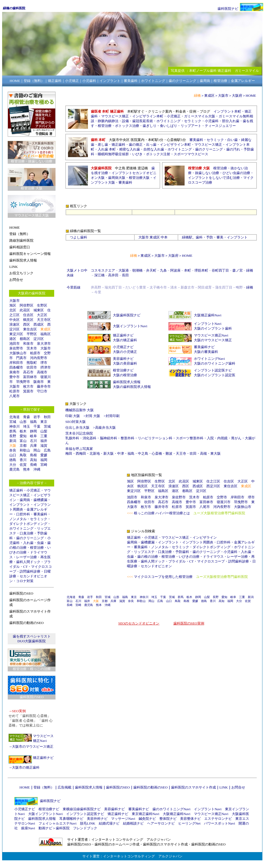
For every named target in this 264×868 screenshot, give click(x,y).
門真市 (21, 358)
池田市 (14, 344)
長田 (125, 275)
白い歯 (233, 140)
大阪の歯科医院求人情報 (132, 387)
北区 (13, 310)
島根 (33, 455)
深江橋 (99, 275)
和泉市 (28, 344)
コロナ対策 (25, 581)
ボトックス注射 (158, 154)
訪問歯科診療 (30, 571)
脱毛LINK (88, 823)
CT (25, 567)
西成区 (39, 324)
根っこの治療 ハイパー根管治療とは (162, 513)
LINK (224, 787)
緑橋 (185, 237)
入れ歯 (28, 543)
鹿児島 (14, 469)
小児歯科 (212, 121)
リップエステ (144, 552)
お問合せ (238, 787)
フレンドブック (85, 828)
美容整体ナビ (190, 819)
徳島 (13, 460)
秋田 (47, 417)
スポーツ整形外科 (190, 438)
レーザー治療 (27, 557)
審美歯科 (40, 514)
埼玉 (27, 426)
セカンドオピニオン (156, 566)
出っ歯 (151, 145)
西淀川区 (213, 486)
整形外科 (127, 438)
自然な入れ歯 (154, 149)
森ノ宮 (238, 270)
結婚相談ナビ (133, 823)
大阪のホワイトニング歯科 (215, 363)
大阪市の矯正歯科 (26, 767)
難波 (169, 453)
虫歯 (40, 543)
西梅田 (81, 453)
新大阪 (108, 453)
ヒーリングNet (189, 823)
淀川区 (39, 339)
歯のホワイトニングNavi (171, 809)
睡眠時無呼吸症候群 (113, 154)
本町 (188, 270)
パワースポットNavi (220, 823)
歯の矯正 (136, 145)
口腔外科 (23, 514)
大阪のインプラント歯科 (213, 328)
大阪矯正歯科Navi (208, 315)
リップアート (191, 126)
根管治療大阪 (139, 178)
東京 (44, 422)
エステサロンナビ (218, 819)
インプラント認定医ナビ (213, 370)
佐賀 (23, 465)
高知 (33, 460)
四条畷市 (16, 367)
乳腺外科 (72, 438)
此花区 (25, 310)
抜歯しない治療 (207, 173)
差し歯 (103, 145)
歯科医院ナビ (228, 9)
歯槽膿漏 (40, 500)
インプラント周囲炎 (198, 542)
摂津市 (46, 367)
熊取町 (32, 363)
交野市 (222, 497)
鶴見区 (28, 320)
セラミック (39, 519)
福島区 (46, 334)
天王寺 (181, 453)
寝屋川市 (224, 502)
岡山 (37, 450)
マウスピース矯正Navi (211, 335)
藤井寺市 (44, 386)
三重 (44, 436)
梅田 (69, 453)
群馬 (13, 431)
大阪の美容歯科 (125, 363)
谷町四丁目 (220, 270)
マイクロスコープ (211, 561)
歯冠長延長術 (143, 121)
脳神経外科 (108, 438)
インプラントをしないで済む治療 (214, 178)
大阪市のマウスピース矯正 (33, 747)
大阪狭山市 (18, 353)
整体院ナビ (168, 819)
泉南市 (14, 372)
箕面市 (28, 391)
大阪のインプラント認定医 (215, 375)
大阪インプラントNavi (130, 326)
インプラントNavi (208, 324)
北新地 (95, 453)
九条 (163, 270)
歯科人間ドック (28, 562)
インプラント (20, 505)
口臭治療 (27, 533)
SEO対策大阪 (76, 422)
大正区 (42, 315)
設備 (125, 121)
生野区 (42, 305)
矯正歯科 (16, 490)
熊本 (27, 469)
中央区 (14, 320)
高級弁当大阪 (105, 428)
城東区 (39, 310)
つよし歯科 (78, 237)
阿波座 (175, 270)
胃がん (236, 438)
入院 (210, 438)
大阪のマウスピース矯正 (213, 340)
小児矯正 (33, 490)
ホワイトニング (21, 528)
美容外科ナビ (97, 819)
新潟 (13, 441)
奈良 (13, 450)
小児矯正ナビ (123, 347)
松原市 (14, 391)
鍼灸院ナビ (147, 819)
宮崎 (44, 465)
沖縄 (37, 469)
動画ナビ (45, 828)
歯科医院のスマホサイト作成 (193, 787)
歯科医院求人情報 (127, 382)
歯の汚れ (233, 149)
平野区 (32, 334)
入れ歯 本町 (107, 149)
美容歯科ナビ (123, 359)
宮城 (13, 422)
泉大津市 (44, 344)
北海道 (14, 417)
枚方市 (28, 386)
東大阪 (216, 453)
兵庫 (33, 446)
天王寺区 (44, 320)
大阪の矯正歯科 (125, 340)
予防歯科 (182, 552)
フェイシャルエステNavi (58, 823)
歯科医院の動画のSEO (150, 787)
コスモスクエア (103, 270)
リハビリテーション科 (155, 438)
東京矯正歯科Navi (146, 814)
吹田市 (32, 367)
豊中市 (14, 377)
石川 (33, 441)
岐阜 (33, 436)
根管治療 (37, 548)
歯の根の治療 (148, 557)
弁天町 (151, 270)
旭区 (13, 305)
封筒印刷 (113, 416)
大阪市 (14, 301)
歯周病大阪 (117, 178)
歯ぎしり (150, 126)
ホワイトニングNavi (209, 359)
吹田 (193, 453)
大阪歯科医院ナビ (127, 315)
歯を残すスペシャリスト (32, 636)
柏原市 (35, 353)
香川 (23, 460)
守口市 (42, 391)
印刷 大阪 (73, 416)
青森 (27, 417)
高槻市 (42, 372)
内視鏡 (222, 438)
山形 (23, 422)
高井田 (113, 275)
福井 (44, 441)
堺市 (44, 363)
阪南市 (39, 382)
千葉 (37, 426)
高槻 (203, 453)
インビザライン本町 (148, 116)
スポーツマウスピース (191, 154)
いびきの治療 (189, 557)
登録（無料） (44, 787)
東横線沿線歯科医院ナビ (82, 809)
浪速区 (14, 324)
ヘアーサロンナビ (161, 823)
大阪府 (237, 96)
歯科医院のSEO (118, 787)
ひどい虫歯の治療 (236, 173)
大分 (13, 465)
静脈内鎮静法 (108, 121)
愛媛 (44, 455)
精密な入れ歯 (130, 149)
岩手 (37, 417)
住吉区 (28, 315)
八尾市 (14, 396)
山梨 (44, 431)
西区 (27, 324)
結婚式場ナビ (109, 823)
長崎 (33, 465)
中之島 (143, 453)
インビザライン (205, 537)
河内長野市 (39, 358)
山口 (13, 455)
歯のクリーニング (30, 538)
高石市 (28, 372)
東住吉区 (30, 329)
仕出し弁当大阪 (77, 428)
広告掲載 (65, 787)
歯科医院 (63, 828)
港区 (13, 339)
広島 (47, 450)
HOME (251, 96)
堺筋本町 (201, 270)
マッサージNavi (123, 819)
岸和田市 (16, 363)
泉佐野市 (16, 348)
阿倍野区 (27, 305)
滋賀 (44, 446)
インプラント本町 (227, 111)
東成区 (46, 329)
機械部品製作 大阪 (80, 410)
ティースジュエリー (220, 126)
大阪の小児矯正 (125, 352)
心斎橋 (157, 453)
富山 (23, 441)
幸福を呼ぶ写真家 (79, 449)
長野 (13, 436)
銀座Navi (28, 828)
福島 (33, 422)
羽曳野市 (23, 382)
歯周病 (25, 500)
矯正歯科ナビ (43, 758)
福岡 (44, 460)
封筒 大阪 (93, 416)
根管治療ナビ (123, 370)
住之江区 (213, 481)
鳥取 (23, 455)
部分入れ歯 (231, 121)
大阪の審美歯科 (206, 352)
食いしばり (169, 126)
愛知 (23, 436)
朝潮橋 (137, 270)
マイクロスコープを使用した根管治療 (163, 577)
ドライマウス (213, 557)
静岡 (33, 431)
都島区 (25, 339)
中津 (121, 453)
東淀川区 (16, 334)
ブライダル (177, 561)
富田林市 (30, 377)
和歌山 (25, 450)
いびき (137, 154)
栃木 (23, 431)
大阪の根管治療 (125, 375)
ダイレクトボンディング (28, 524)
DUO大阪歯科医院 (32, 641)
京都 (23, 446)
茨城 (47, 426)
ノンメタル (18, 519)
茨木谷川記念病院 (79, 433)
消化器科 (90, 438)
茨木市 (32, 348)
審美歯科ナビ (204, 347)
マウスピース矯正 (115, 116)
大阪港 (124, 270)
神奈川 (14, 426)
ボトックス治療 (127, 126)
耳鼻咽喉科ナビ (71, 819)
